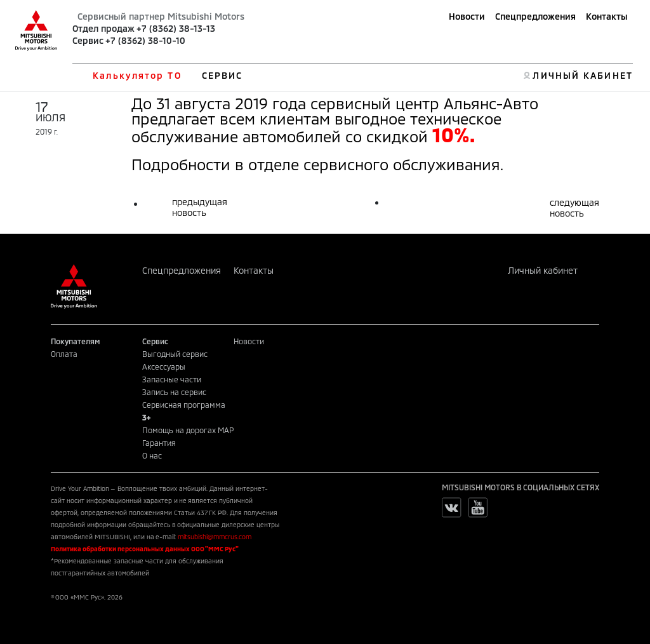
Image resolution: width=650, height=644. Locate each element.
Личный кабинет (543, 270)
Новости (467, 16)
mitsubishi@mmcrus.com (215, 537)
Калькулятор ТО (137, 75)
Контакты (607, 16)
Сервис (88, 40)
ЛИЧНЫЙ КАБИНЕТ (582, 75)
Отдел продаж (103, 28)
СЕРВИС (222, 75)
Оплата (64, 354)
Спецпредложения (535, 16)
